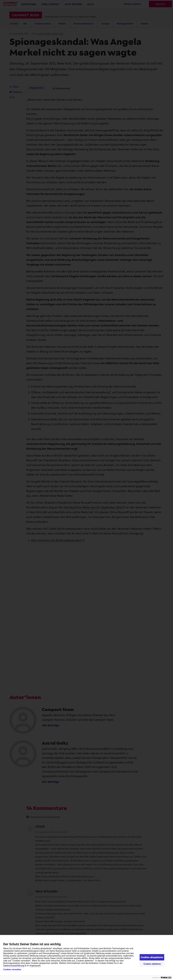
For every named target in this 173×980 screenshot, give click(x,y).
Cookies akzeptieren (152, 957)
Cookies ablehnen (152, 964)
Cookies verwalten (12, 970)
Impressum (35, 966)
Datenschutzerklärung (14, 966)
